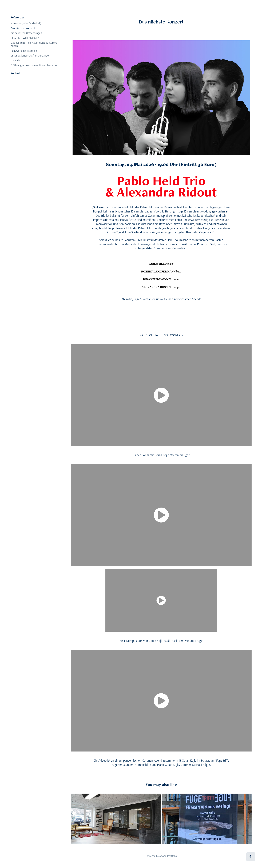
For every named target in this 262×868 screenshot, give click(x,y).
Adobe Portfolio (168, 856)
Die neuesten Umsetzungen (26, 33)
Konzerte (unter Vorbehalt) (26, 23)
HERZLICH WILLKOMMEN (25, 38)
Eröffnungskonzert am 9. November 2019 (34, 65)
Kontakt (15, 73)
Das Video (16, 60)
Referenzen (17, 17)
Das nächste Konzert (23, 28)
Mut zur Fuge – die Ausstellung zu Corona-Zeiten (34, 44)
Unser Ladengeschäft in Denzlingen (30, 56)
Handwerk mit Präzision (24, 51)
